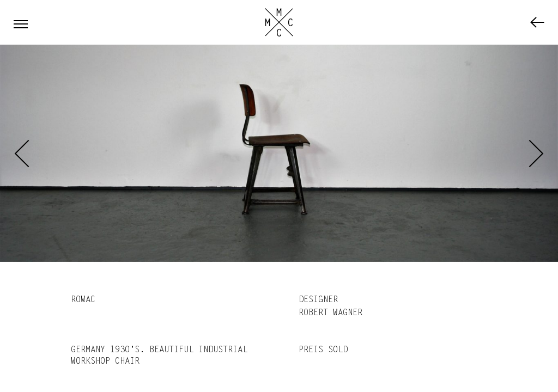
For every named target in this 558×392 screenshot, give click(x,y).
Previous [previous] (22, 154)
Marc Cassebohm (279, 22)
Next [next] (536, 154)
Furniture (537, 22)
